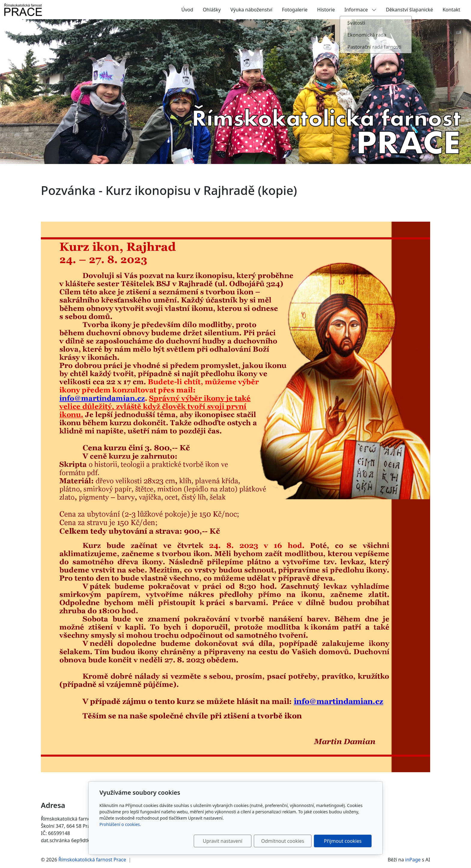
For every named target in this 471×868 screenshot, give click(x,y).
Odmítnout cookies (283, 841)
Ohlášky (212, 10)
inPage (413, 860)
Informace (360, 10)
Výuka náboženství (251, 10)
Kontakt (451, 10)
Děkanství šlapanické (410, 10)
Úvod (187, 10)
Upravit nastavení (222, 841)
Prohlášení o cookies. (120, 824)
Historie (326, 10)
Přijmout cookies (343, 841)
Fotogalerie (295, 10)
